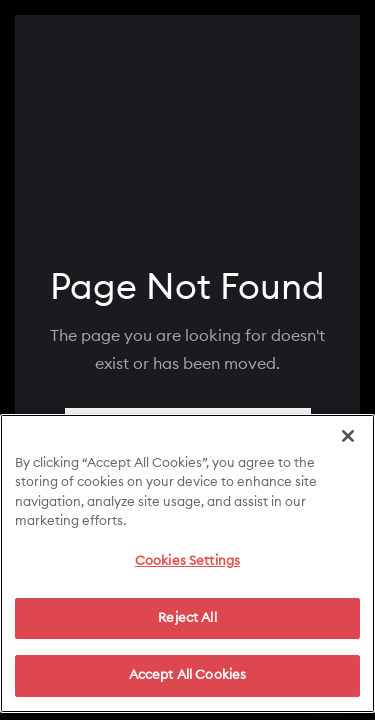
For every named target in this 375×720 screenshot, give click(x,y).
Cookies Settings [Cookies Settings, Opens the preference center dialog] (187, 568)
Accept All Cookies (187, 682)
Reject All (187, 624)
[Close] (348, 443)
